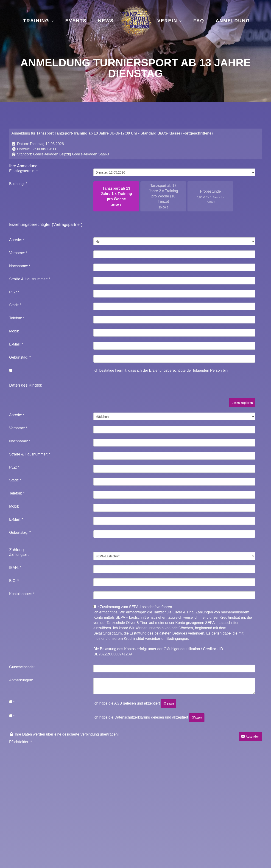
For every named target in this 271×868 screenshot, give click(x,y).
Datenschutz (16, 826)
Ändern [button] (142, 846)
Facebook (103, 818)
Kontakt (12, 811)
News (106, 21)
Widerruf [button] (175, 846)
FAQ (199, 21)
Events (76, 21)
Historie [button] (157, 846)
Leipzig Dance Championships (210, 826)
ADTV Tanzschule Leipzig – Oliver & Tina (219, 811)
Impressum (15, 818)
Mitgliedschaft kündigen (26, 833)
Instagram (104, 811)
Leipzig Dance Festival (204, 818)
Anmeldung (233, 21)
